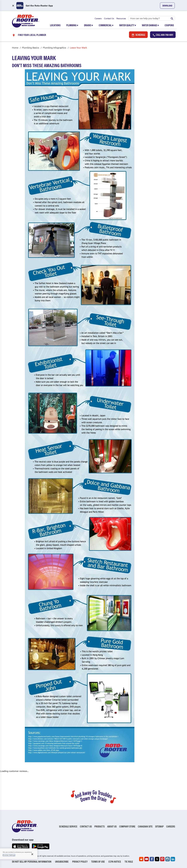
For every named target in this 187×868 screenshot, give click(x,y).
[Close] (32, 854)
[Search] (152, 18)
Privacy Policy (80, 861)
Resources (121, 18)
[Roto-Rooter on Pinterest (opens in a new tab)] (162, 859)
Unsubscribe (62, 861)
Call (163, 35)
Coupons (169, 25)
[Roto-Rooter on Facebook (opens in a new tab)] (152, 859)
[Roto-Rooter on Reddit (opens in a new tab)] (141, 859)
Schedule (138, 35)
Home (15, 48)
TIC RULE (129, 861)
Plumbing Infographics (54, 48)
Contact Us (109, 18)
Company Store (127, 826)
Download (167, 5)
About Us (112, 826)
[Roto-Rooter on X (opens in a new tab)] (157, 859)
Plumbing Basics (31, 48)
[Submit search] (172, 18)
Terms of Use (98, 861)
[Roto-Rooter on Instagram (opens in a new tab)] (168, 859)
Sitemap (159, 826)
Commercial (106, 25)
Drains (88, 25)
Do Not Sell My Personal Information (32, 861)
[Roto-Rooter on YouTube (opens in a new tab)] (147, 859)
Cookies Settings (9, 855)
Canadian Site (145, 826)
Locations (55, 25)
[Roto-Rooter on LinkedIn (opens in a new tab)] (173, 859)
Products (99, 826)
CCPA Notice (115, 861)
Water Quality (128, 25)
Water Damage (150, 25)
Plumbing (72, 25)
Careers (98, 18)
